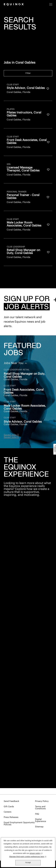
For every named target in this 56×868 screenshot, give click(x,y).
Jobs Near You (14, 363)
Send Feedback (11, 801)
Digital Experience (41, 820)
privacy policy (36, 853)
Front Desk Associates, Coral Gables (24, 391)
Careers (8, 812)
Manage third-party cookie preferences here (28, 856)
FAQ (37, 814)
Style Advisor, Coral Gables (23, 422)
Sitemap (39, 827)
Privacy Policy (42, 801)
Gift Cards (9, 807)
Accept (28, 863)
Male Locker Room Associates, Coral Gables (25, 407)
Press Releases (11, 817)
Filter (28, 73)
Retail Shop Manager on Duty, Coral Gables (24, 375)
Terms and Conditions (40, 808)
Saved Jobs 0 (11, 435)
